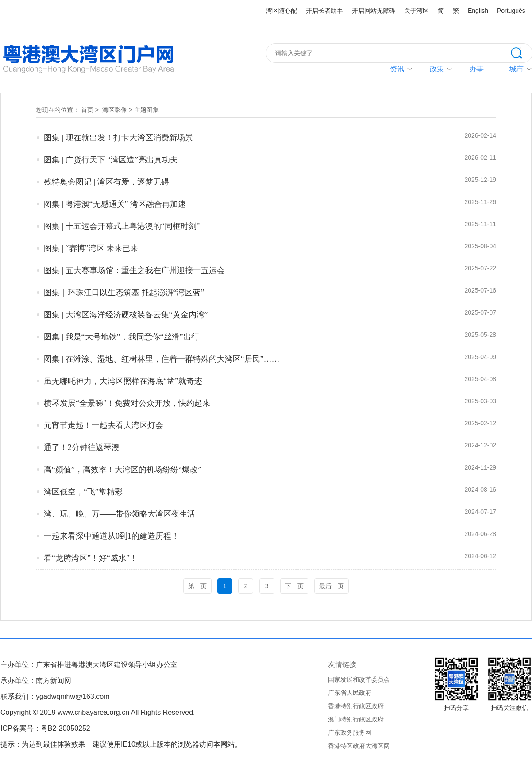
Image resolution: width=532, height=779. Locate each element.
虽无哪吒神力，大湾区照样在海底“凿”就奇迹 (123, 381)
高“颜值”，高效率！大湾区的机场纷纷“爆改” (123, 470)
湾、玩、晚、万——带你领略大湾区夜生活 (120, 514)
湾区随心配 (281, 11)
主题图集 (146, 110)
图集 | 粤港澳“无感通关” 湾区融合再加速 (115, 204)
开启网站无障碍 (374, 11)
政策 (437, 69)
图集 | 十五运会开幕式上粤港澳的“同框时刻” (122, 226)
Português (511, 11)
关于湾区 (416, 11)
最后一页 (332, 586)
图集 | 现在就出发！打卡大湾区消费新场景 (118, 138)
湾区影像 (115, 110)
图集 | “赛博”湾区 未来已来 (91, 248)
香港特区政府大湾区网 (359, 746)
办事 (477, 69)
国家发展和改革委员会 (359, 679)
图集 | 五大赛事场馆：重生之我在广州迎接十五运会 (134, 270)
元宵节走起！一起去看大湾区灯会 (104, 425)
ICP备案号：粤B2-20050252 (45, 728)
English (478, 11)
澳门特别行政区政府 (356, 719)
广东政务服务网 (350, 733)
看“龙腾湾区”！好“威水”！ (91, 558)
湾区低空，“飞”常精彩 (83, 492)
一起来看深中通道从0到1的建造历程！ (112, 536)
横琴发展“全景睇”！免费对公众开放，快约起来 (127, 403)
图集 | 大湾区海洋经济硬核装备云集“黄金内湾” (126, 315)
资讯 (397, 69)
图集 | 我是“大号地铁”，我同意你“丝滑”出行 (121, 337)
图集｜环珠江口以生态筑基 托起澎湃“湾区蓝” (124, 293)
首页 (87, 110)
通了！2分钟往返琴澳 (82, 447)
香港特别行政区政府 (356, 706)
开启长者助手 (324, 11)
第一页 (197, 586)
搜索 (521, 52)
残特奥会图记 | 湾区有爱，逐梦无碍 (106, 182)
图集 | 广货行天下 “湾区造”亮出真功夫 (111, 160)
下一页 (294, 586)
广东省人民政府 (350, 693)
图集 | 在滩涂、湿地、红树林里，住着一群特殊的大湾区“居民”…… (162, 359)
